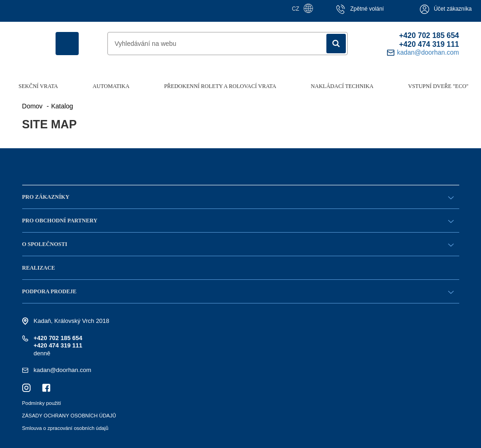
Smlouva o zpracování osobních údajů (66, 428)
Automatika (111, 86)
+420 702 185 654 (429, 35)
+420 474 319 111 (429, 44)
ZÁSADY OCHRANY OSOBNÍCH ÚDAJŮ (69, 416)
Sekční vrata (38, 86)
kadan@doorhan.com (63, 370)
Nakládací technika (342, 86)
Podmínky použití (42, 403)
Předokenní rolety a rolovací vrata (220, 86)
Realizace (39, 268)
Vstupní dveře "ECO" (438, 86)
